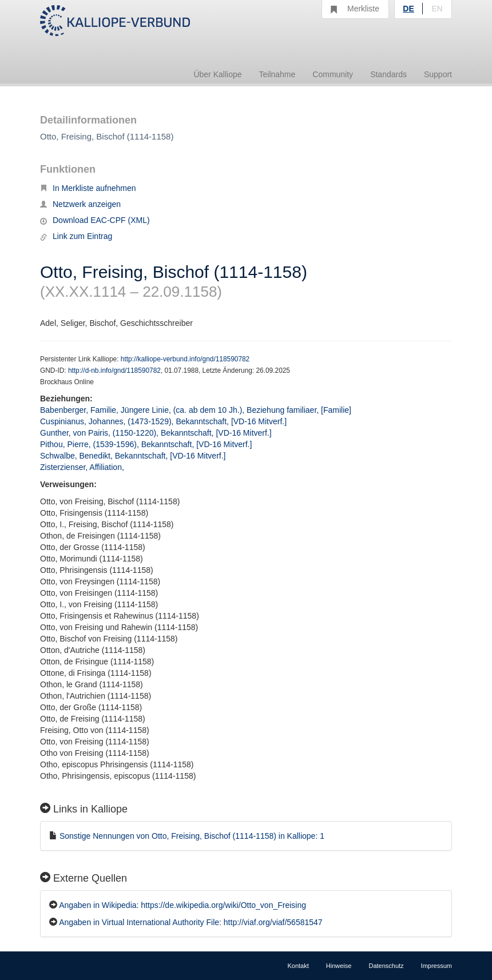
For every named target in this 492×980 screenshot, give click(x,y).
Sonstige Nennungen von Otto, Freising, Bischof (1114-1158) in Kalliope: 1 (192, 836)
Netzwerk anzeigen (80, 204)
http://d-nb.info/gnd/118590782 (114, 371)
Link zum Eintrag (76, 236)
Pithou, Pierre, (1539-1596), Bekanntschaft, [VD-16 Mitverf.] (146, 444)
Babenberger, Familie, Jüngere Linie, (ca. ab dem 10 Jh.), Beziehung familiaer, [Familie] (196, 410)
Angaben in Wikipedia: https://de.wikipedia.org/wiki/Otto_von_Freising (182, 905)
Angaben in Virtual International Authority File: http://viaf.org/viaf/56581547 (191, 922)
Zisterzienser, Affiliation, (83, 467)
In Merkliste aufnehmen (88, 188)
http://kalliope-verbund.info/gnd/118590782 (185, 359)
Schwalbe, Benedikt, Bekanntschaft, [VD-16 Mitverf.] (133, 456)
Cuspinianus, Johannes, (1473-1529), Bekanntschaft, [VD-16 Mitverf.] (163, 421)
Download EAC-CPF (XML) (95, 220)
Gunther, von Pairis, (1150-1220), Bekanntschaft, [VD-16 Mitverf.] (156, 433)
